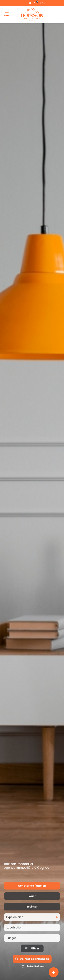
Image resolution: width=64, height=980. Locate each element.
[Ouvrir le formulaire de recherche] (32, 956)
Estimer (32, 914)
